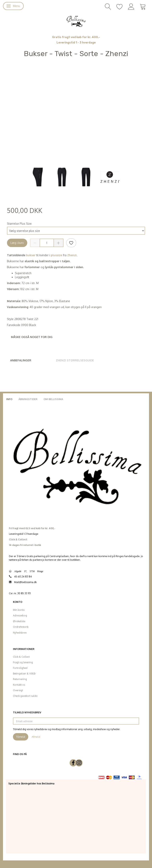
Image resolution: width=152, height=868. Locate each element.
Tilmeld (21, 737)
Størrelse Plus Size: (19, 224)
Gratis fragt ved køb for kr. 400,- (76, 37)
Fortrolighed (20, 668)
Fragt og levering (23, 662)
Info (9, 399)
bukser (30, 255)
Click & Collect (21, 657)
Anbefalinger (21, 360)
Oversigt (18, 690)
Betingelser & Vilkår (24, 673)
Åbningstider (28, 399)
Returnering (20, 679)
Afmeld (36, 737)
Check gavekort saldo (25, 696)
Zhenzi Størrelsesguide (75, 360)
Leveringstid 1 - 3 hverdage (76, 43)
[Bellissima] (76, 21)
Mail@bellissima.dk (25, 582)
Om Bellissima (53, 399)
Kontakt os (19, 685)
